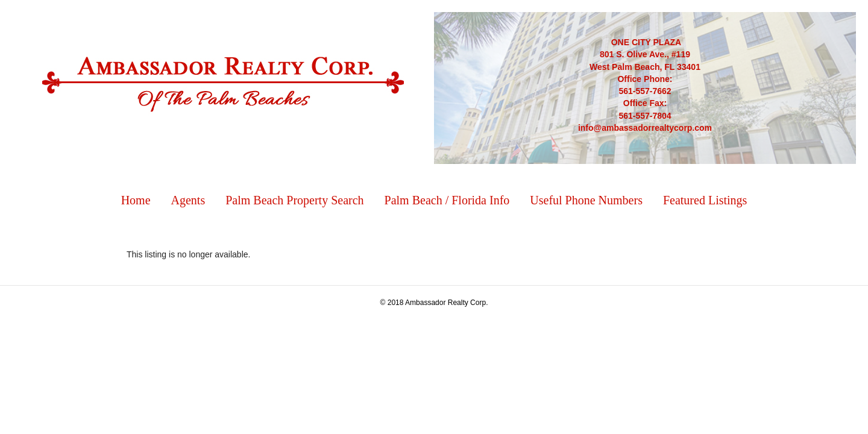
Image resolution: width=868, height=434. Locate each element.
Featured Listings (705, 200)
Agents (188, 200)
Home (136, 200)
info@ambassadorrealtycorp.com (645, 128)
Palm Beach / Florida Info (447, 200)
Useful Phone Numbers (586, 200)
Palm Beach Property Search (294, 200)
